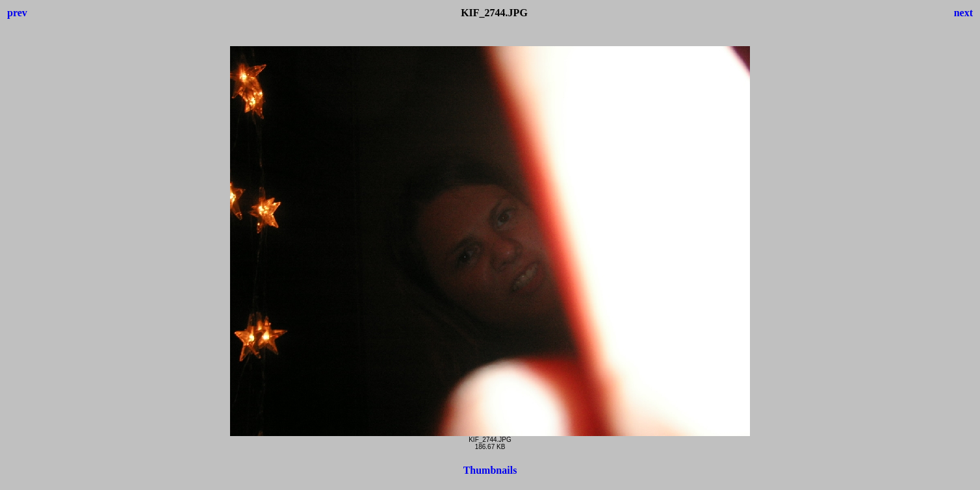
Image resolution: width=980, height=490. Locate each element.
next (963, 13)
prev (17, 13)
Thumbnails (490, 470)
